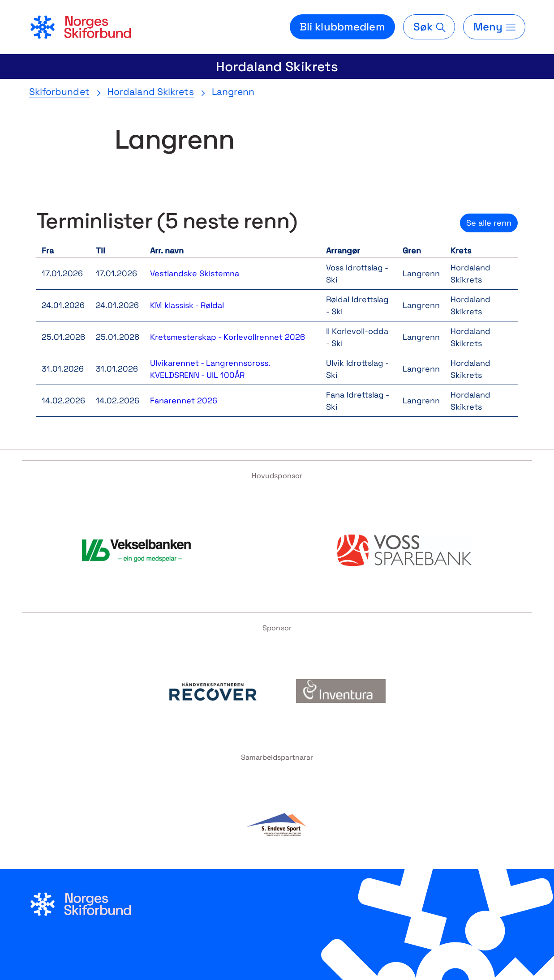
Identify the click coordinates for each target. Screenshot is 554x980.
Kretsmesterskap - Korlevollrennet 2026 (228, 337)
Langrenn (233, 92)
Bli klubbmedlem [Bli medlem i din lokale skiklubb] (342, 27)
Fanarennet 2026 (184, 400)
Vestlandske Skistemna (195, 273)
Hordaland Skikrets (277, 66)
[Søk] (429, 27)
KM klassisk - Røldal (187, 305)
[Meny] (494, 27)
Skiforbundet (59, 92)
